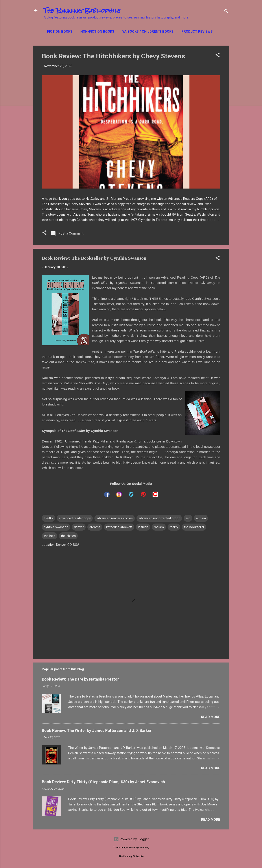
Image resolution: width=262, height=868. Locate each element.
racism (159, 527)
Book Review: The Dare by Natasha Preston (81, 679)
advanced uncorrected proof (159, 518)
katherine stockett (119, 527)
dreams (95, 527)
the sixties (68, 536)
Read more (211, 717)
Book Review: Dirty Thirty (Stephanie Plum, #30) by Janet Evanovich (103, 782)
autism (201, 518)
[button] (218, 56)
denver (79, 527)
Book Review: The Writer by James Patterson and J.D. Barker (97, 730)
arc (188, 518)
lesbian (143, 527)
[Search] (226, 12)
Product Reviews (197, 31)
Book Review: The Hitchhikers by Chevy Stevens (113, 56)
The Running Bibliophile (82, 11)
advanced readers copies (115, 518)
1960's (48, 518)
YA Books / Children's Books (148, 31)
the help (50, 536)
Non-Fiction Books (97, 31)
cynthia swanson (56, 527)
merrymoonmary (141, 848)
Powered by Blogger (131, 839)
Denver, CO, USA (68, 545)
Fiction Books (60, 31)
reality (174, 527)
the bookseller (194, 527)
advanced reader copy (75, 518)
